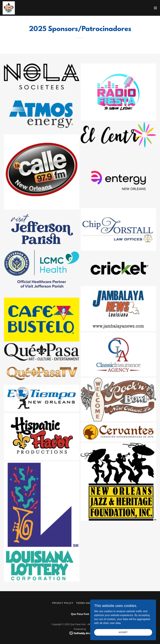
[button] (155, 8)
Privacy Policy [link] (63, 603)
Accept (123, 632)
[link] (9, 8)
